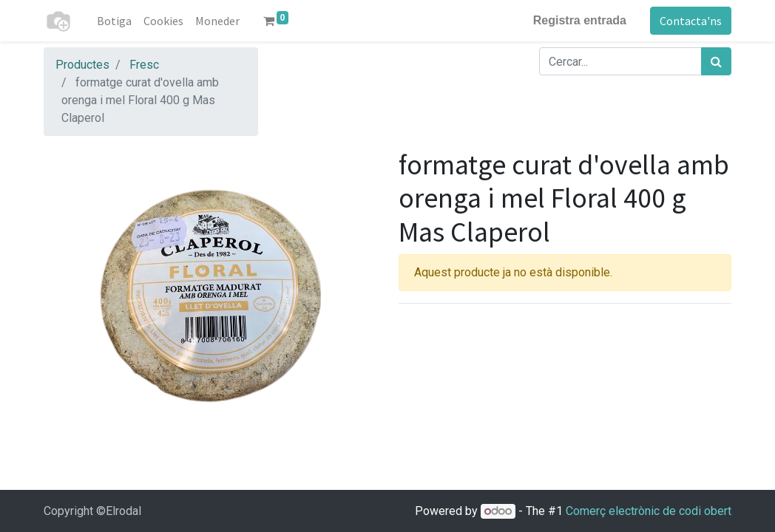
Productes (82, 65)
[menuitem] (114, 21)
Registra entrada (580, 20)
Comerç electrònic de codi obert (649, 511)
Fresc (144, 65)
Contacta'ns (691, 21)
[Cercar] (716, 61)
